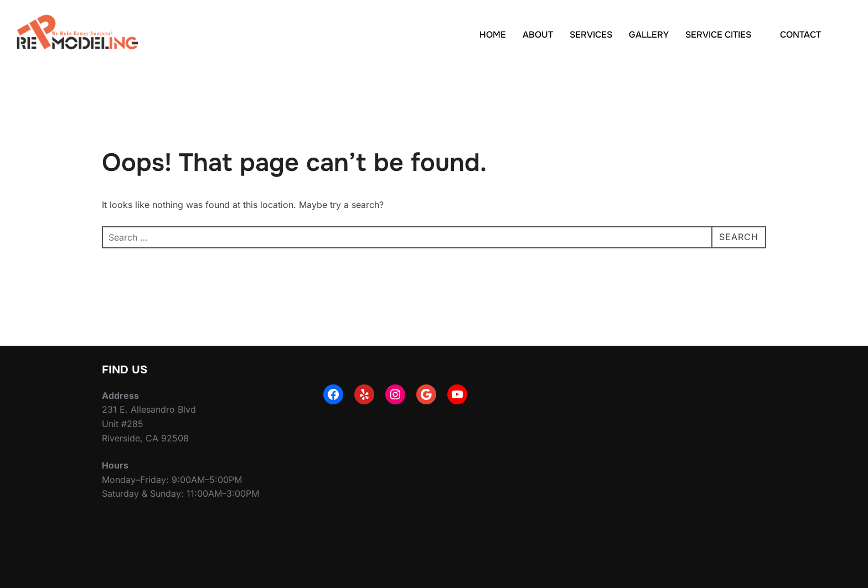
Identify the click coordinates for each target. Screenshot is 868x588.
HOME (493, 35)
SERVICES (591, 35)
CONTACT (800, 35)
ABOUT (538, 35)
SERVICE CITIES (724, 35)
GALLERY (649, 35)
